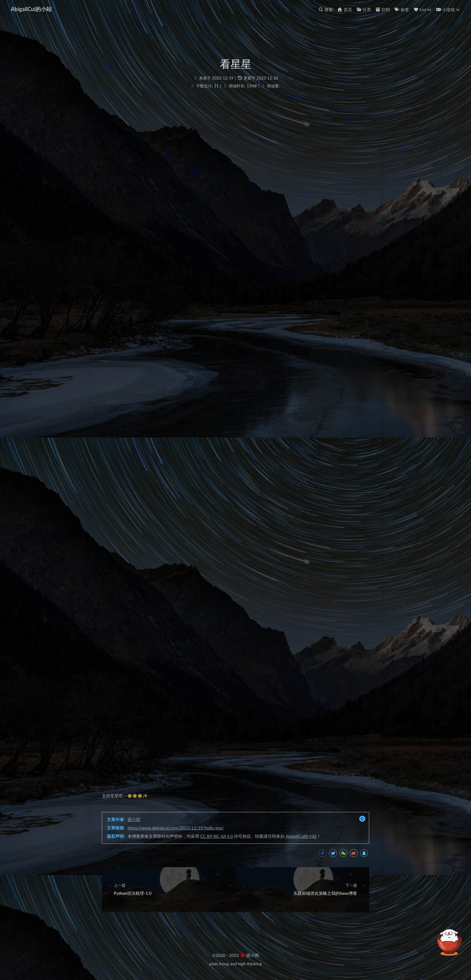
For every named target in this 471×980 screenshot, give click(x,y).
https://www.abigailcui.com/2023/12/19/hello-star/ (176, 828)
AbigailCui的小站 (31, 9)
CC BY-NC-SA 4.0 (217, 836)
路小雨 (134, 819)
